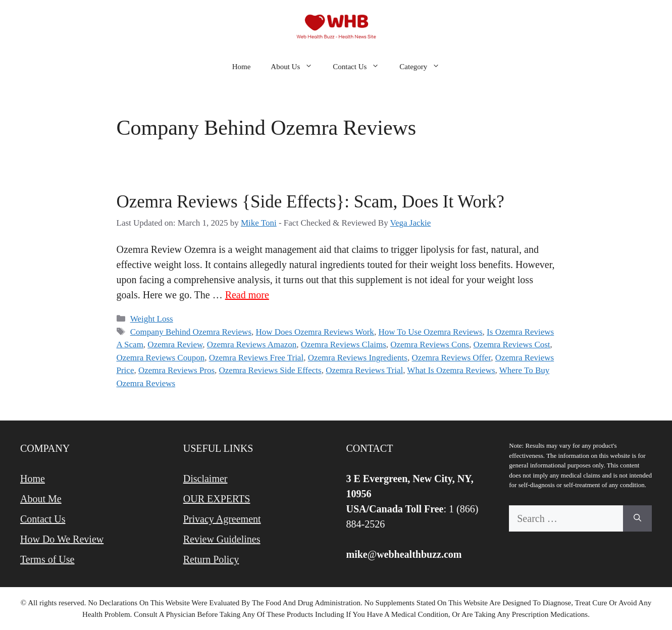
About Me (41, 499)
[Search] (637, 518)
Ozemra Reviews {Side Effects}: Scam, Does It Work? (311, 202)
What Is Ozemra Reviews (451, 370)
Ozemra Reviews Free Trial (256, 358)
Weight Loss (152, 319)
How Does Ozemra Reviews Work (315, 332)
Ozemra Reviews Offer (451, 358)
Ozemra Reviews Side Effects (270, 370)
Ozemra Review (175, 345)
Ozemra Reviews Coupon (161, 358)
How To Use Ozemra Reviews (430, 332)
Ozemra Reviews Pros (176, 370)
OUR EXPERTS (217, 499)
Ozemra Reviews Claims (344, 345)
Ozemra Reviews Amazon (252, 345)
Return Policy (211, 559)
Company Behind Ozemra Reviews (191, 332)
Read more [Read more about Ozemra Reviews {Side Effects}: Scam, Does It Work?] (247, 295)
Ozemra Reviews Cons (430, 345)
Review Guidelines (222, 539)
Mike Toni (259, 223)
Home (242, 67)
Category (425, 67)
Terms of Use (47, 559)
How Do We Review (62, 539)
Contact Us (361, 67)
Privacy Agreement (222, 519)
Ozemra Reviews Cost (512, 345)
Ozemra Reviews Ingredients (358, 358)
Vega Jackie (411, 223)
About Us (297, 67)
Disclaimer (205, 479)
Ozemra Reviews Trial (364, 370)
